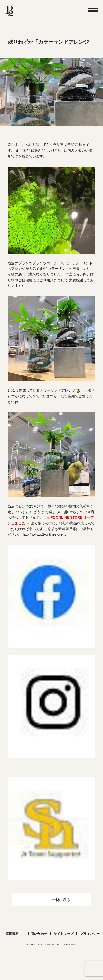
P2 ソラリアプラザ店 (61, 145)
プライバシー (90, 934)
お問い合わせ (37, 934)
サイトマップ (64, 934)
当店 (11, 506)
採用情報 (12, 934)
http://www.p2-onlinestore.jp (45, 534)
